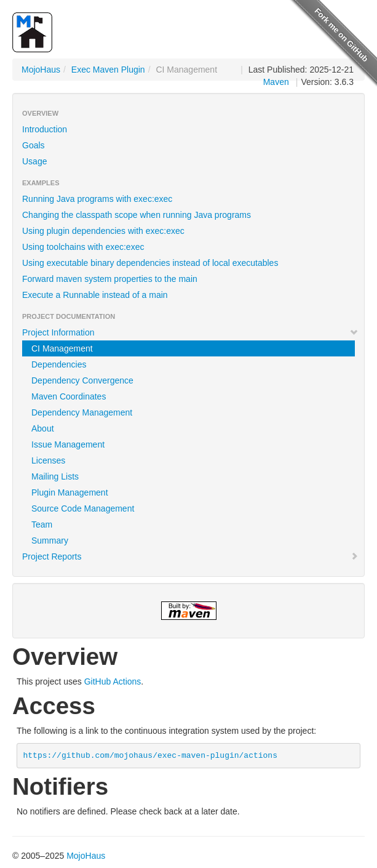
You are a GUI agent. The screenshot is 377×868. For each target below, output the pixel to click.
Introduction (45, 129)
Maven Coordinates (69, 396)
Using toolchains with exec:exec (83, 247)
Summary (50, 540)
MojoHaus (41, 70)
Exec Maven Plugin (108, 70)
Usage (34, 161)
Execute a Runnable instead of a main (95, 295)
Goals (34, 145)
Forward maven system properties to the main (110, 279)
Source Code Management (83, 508)
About (43, 428)
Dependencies (59, 364)
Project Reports (190, 557)
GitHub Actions (113, 681)
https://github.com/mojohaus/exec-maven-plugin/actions (150, 756)
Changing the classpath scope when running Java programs (137, 215)
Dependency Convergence (82, 380)
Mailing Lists (55, 476)
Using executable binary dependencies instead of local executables (150, 263)
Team (42, 524)
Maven (276, 82)
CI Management (62, 348)
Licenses (48, 460)
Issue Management (68, 444)
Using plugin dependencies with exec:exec (103, 231)
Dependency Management (82, 412)
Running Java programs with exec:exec (97, 199)
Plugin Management (70, 492)
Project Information (190, 332)
